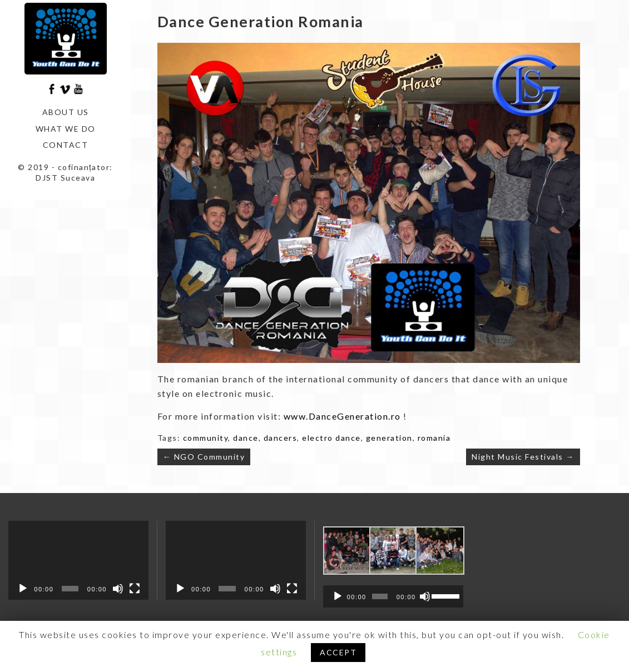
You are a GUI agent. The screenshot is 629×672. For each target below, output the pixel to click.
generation (389, 438)
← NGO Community (204, 457)
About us (66, 112)
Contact (66, 145)
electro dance (331, 438)
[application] (78, 560)
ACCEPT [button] (338, 652)
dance (246, 438)
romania (434, 438)
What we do (66, 129)
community (206, 438)
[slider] (380, 596)
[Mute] (118, 589)
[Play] (23, 589)
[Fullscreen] (135, 589)
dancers (281, 438)
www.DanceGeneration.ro (342, 416)
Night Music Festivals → (523, 457)
